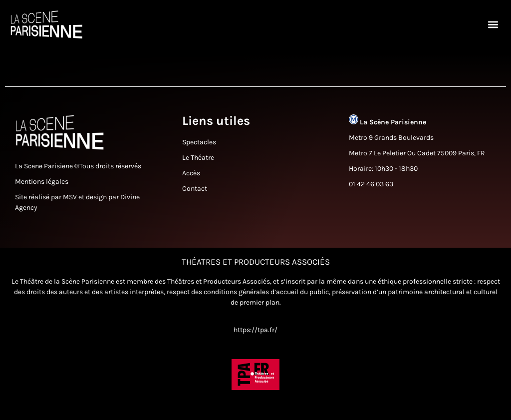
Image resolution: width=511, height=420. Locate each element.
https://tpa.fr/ (255, 343)
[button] (493, 25)
